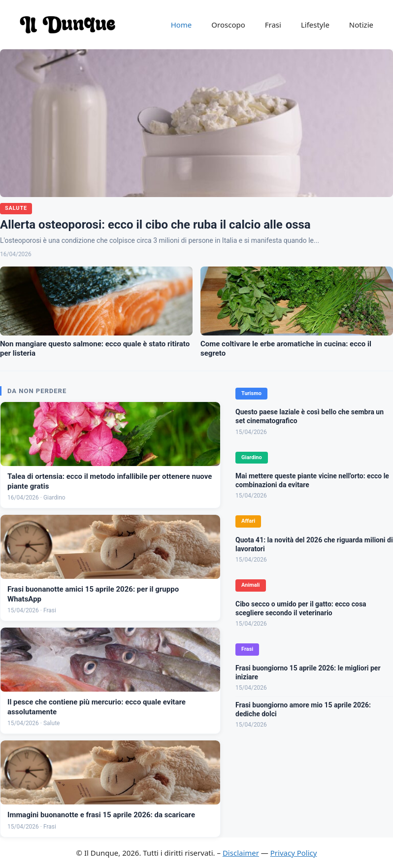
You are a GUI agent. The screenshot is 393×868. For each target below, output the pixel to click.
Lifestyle (315, 25)
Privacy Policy (294, 853)
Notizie (361, 25)
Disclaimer (241, 853)
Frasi (273, 25)
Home (181, 25)
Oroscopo (228, 25)
